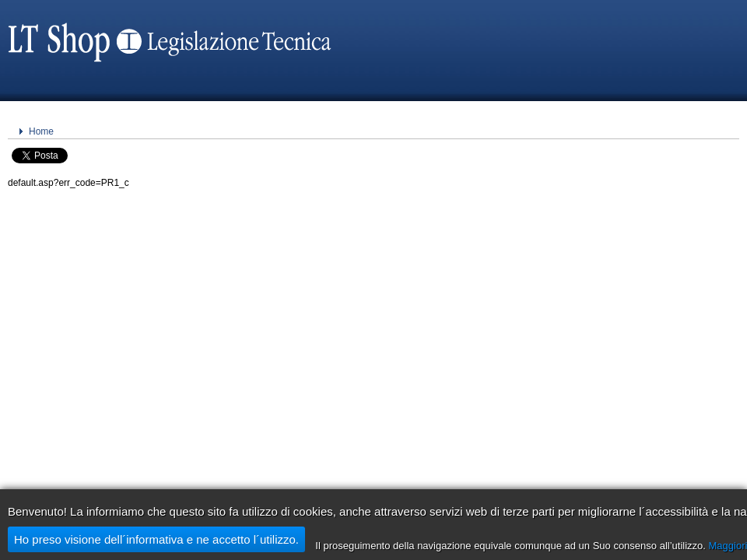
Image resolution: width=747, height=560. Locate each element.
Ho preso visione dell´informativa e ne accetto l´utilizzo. (156, 539)
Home (41, 131)
